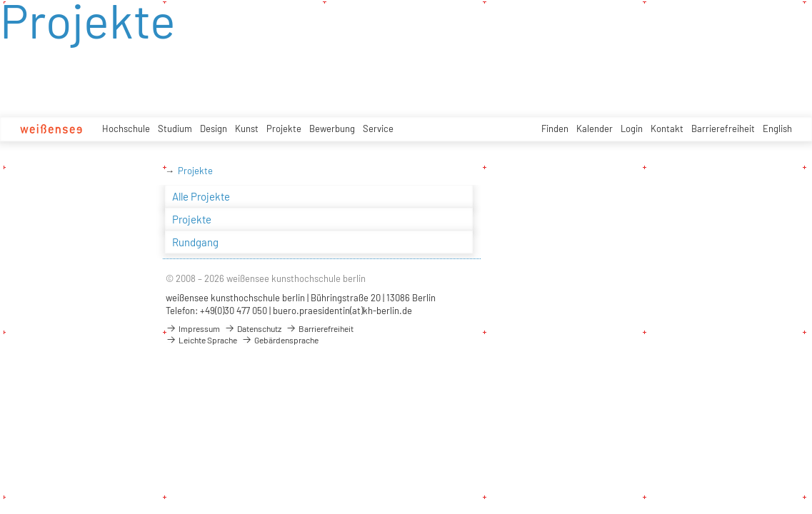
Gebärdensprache (280, 340)
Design (214, 128)
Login (632, 128)
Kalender (595, 128)
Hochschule (126, 128)
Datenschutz (253, 328)
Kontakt (667, 128)
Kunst (247, 128)
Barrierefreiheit (723, 128)
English (777, 128)
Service (378, 128)
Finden (555, 128)
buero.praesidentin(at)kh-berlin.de (342, 311)
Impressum (193, 328)
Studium (175, 128)
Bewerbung (332, 128)
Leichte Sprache (201, 340)
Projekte (284, 128)
